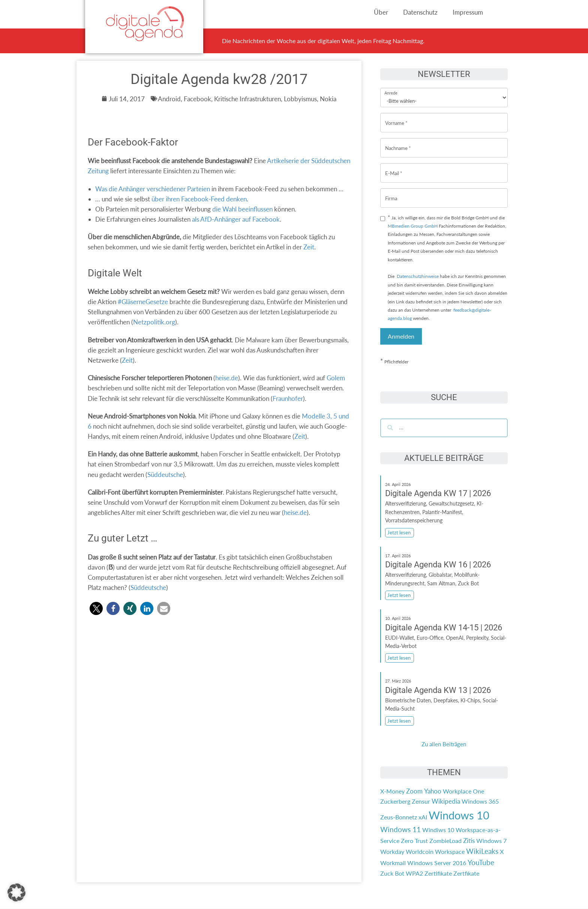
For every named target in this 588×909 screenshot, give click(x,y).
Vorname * (396, 117)
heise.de (227, 378)
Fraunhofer (288, 398)
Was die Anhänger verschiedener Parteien (153, 189)
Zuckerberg (395, 801)
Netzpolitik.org (154, 322)
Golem (336, 378)
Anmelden (401, 336)
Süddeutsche (165, 475)
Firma (391, 193)
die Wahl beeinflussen (242, 209)
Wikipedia (446, 801)
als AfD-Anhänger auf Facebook (236, 219)
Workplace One (463, 791)
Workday (392, 851)
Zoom (414, 791)
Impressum (468, 12)
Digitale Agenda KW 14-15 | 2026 (444, 628)
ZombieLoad (445, 841)
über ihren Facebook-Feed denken (199, 199)
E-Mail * (394, 167)
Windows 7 (491, 841)
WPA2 (414, 873)
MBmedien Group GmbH (413, 226)
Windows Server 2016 (437, 863)
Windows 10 (459, 815)
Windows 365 (480, 801)
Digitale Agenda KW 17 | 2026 (438, 493)
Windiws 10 (438, 830)
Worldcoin (420, 851)
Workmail (393, 863)
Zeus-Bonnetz (399, 817)
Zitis (469, 841)
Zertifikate (438, 873)
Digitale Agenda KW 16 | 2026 (438, 565)
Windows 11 (400, 829)
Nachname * (398, 142)
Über (381, 12)
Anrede (391, 88)
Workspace (450, 851)
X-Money (392, 791)
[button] (96, 608)
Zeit (309, 247)
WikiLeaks (482, 851)
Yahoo (433, 791)
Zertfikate (466, 873)
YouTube (481, 862)
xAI (423, 817)
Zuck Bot (392, 873)
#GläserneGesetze (143, 302)
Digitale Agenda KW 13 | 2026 (438, 690)
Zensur (421, 801)
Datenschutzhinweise (418, 276)
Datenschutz (420, 12)
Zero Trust (414, 841)
